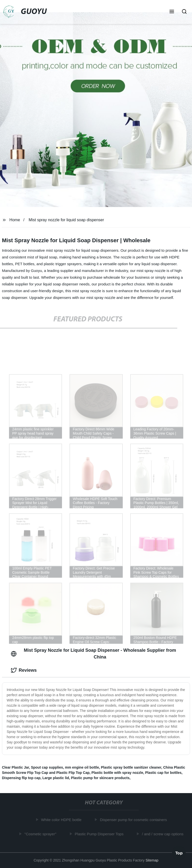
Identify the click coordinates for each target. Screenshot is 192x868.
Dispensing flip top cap (21, 778)
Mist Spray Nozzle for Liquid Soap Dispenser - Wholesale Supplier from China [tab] (93, 654)
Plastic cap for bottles (163, 773)
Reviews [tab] (24, 670)
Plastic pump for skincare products (100, 778)
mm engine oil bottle (82, 767)
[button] (172, 12)
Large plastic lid (56, 778)
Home (15, 220)
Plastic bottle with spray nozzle (117, 773)
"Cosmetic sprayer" (41, 834)
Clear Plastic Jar (15, 767)
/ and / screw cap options (164, 834)
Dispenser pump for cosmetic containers (134, 820)
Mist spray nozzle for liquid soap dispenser (66, 220)
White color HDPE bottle (62, 820)
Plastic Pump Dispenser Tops (100, 834)
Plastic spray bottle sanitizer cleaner (131, 767)
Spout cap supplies (47, 767)
